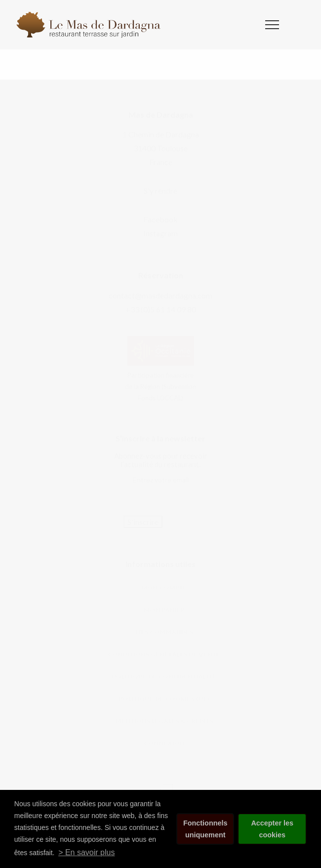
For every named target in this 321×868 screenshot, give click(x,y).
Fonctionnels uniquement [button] (205, 829)
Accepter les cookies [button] (272, 829)
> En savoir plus (86, 852)
